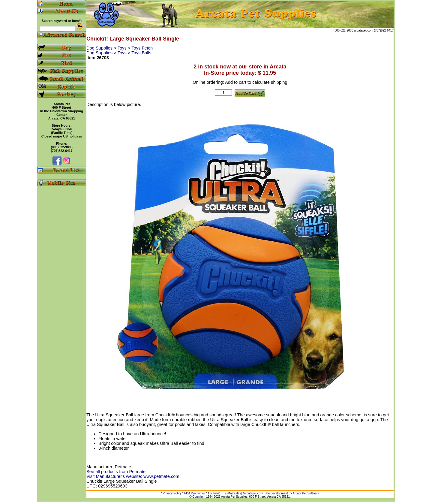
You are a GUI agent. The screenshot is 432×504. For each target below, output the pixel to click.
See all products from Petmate (116, 472)
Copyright (199, 497)
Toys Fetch (142, 48)
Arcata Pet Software (306, 493)
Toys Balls (141, 53)
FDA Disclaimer (195, 493)
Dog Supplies (100, 48)
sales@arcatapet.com (249, 493)
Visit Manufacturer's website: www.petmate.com (133, 476)
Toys (123, 48)
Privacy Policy (172, 493)
